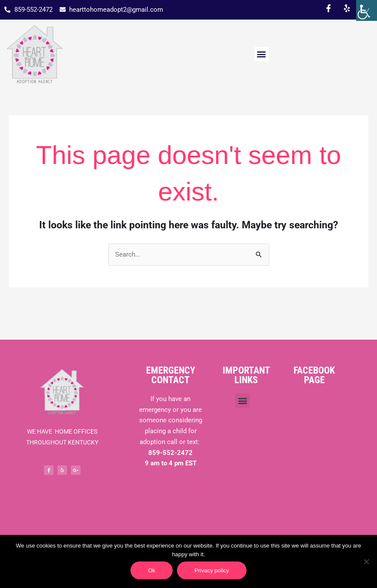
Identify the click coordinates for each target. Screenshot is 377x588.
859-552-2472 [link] (170, 453)
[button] (262, 54)
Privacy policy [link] (212, 570)
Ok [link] (152, 570)
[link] (367, 10)
